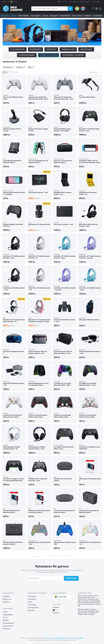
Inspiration (74, 1)
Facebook (56, 607)
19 (66, 556)
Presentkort (64, 2)
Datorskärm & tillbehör (73, 55)
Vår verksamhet (50, 638)
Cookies (5, 612)
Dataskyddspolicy (8, 623)
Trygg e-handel (8, 626)
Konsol (45, 16)
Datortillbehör (24, 16)
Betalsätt (6, 620)
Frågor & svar (7, 599)
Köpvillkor (6, 602)
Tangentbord (86, 49)
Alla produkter (18, 49)
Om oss (5, 618)
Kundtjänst (97, 2)
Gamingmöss (35, 49)
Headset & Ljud (68, 49)
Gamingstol (54, 16)
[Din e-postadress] (44, 578)
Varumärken (98, 16)
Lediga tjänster (8, 615)
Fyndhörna (87, 16)
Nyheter (14, 16)
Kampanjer (5, 16)
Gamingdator (36, 16)
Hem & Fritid (77, 16)
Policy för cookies (72, 638)
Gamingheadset (33, 608)
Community (85, 2)
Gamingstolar (32, 605)
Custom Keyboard (27, 55)
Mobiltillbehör (65, 16)
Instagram (56, 613)
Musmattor (51, 49)
